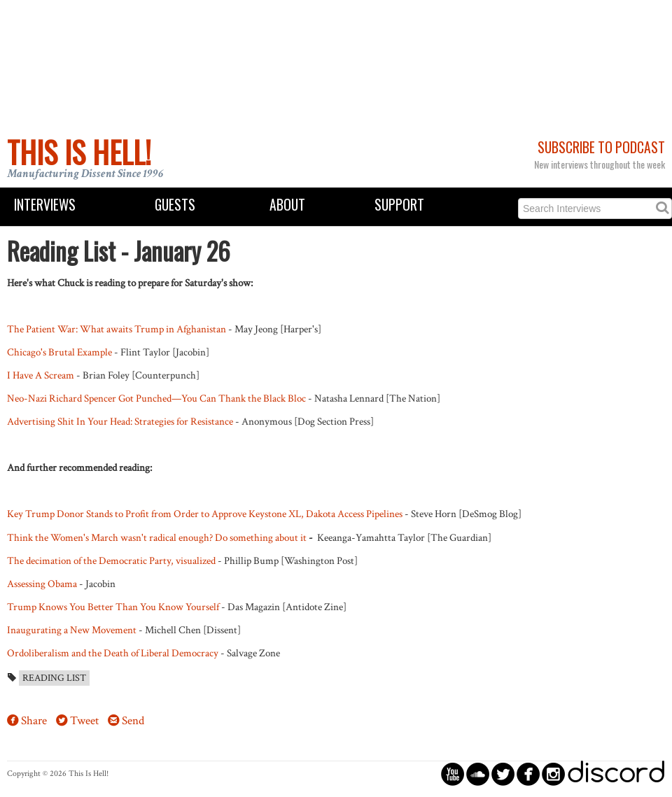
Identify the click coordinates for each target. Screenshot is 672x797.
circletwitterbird (503, 774)
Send (133, 721)
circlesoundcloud (478, 774)
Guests (175, 205)
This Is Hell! (79, 152)
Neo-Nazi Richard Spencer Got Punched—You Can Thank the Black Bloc (156, 398)
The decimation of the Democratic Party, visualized (111, 560)
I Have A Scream (41, 375)
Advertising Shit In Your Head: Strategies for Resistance (120, 421)
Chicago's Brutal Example (59, 352)
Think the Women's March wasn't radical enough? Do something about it (157, 537)
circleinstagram (553, 774)
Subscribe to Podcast (601, 147)
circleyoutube (453, 774)
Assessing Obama (42, 584)
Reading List (54, 678)
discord (616, 774)
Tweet (84, 721)
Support (399, 205)
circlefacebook (528, 774)
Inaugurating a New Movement (72, 630)
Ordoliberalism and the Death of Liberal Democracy (113, 653)
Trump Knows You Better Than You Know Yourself (113, 607)
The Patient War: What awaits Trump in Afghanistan (117, 329)
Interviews (45, 205)
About (287, 205)
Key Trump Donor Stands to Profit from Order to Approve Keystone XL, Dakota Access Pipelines (205, 514)
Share (34, 721)
